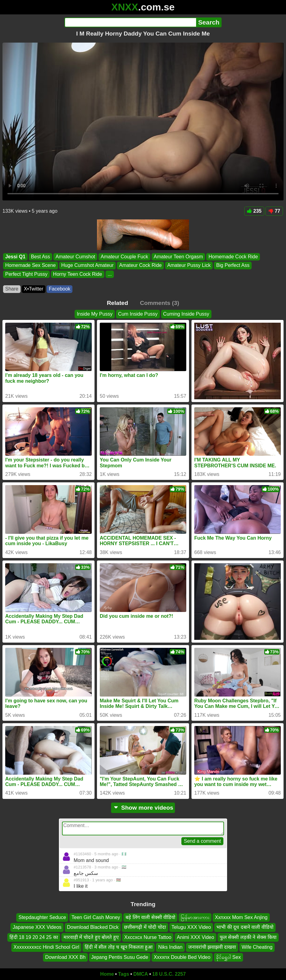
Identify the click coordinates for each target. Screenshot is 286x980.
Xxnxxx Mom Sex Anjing (241, 917)
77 (274, 211)
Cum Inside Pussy (138, 314)
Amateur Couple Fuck (124, 257)
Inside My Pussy (95, 314)
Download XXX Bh (65, 957)
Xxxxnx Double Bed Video (182, 957)
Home (107, 974)
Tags (124, 974)
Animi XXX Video (195, 937)
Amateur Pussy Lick (189, 265)
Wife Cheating (257, 947)
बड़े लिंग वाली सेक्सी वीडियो (150, 917)
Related (117, 303)
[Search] (130, 22)
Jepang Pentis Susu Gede (120, 957)
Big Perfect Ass (233, 265)
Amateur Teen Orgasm (178, 257)
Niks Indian (170, 947)
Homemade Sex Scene (31, 265)
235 (254, 211)
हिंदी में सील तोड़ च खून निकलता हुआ (119, 947)
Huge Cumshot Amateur (88, 265)
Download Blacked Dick (93, 927)
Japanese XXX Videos (37, 927)
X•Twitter (34, 289)
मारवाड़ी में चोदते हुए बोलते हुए (91, 937)
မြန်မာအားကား (195, 917)
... (110, 274)
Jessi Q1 (15, 257)
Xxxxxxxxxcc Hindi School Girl (46, 947)
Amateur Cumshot (75, 257)
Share (12, 289)
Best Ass (41, 257)
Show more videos (143, 808)
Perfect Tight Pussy (26, 274)
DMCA (141, 974)
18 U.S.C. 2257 (169, 974)
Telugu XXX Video (191, 927)
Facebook (60, 289)
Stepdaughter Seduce (42, 917)
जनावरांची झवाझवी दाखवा (212, 947)
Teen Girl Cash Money (96, 917)
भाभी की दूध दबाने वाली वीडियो (245, 927)
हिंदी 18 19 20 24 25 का (34, 937)
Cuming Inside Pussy (186, 314)
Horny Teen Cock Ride (78, 274)
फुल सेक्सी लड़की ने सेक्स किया (248, 937)
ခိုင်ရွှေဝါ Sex (228, 957)
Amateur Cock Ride (140, 265)
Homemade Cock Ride (233, 257)
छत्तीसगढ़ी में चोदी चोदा (145, 927)
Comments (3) (160, 303)
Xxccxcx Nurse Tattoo (148, 937)
